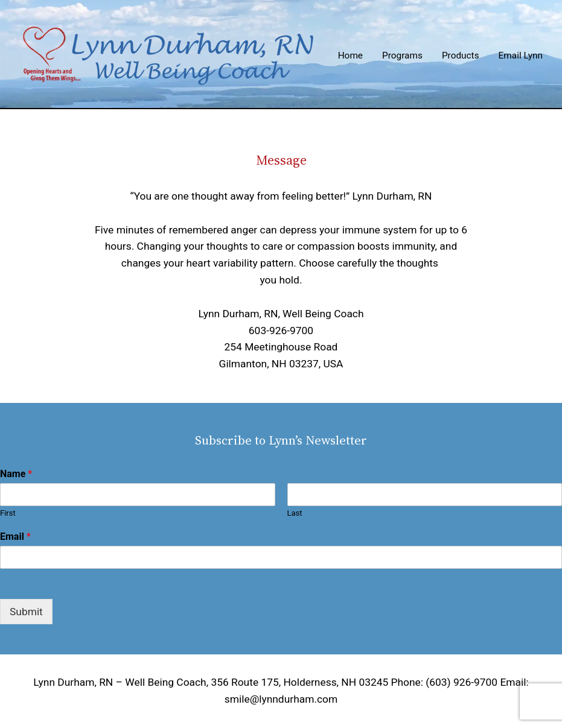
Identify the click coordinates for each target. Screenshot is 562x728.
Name (16, 474)
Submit (26, 612)
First (8, 513)
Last (295, 513)
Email (15, 537)
